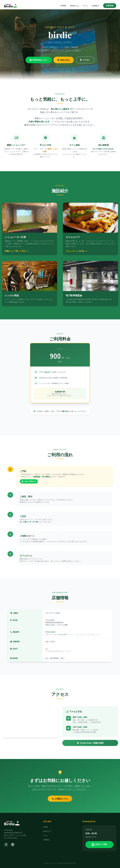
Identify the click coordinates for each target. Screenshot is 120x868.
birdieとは (74, 6)
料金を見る (64, 60)
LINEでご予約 (99, 845)
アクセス (85, 60)
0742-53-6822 (63, 638)
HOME (63, 6)
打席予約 (110, 6)
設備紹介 (96, 6)
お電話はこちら (60, 802)
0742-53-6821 (51, 635)
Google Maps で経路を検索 (90, 746)
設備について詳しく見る (16, 254)
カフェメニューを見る (76, 254)
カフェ (85, 6)
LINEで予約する (29, 485)
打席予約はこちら (39, 60)
